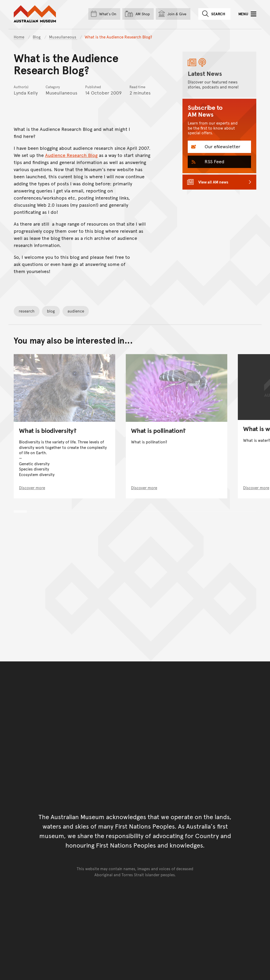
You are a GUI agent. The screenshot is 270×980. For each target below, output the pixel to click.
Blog (37, 37)
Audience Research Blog (71, 155)
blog (51, 311)
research (27, 311)
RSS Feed (214, 161)
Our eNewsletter (222, 146)
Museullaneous (63, 37)
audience (76, 311)
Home (19, 37)
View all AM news (213, 182)
